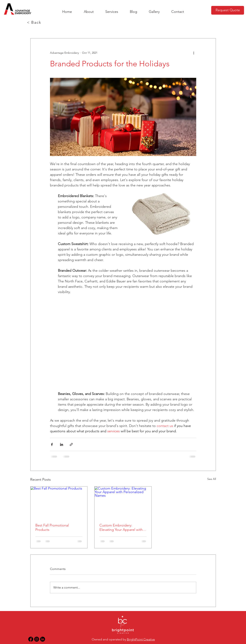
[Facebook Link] (31, 639)
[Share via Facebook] (52, 444)
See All (212, 479)
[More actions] (194, 53)
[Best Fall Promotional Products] (59, 503)
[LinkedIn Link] (43, 639)
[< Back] (35, 22)
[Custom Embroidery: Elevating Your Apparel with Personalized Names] (123, 503)
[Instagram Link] (37, 639)
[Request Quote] (228, 10)
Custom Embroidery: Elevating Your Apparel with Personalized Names (121, 527)
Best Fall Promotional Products (52, 527)
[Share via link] (71, 444)
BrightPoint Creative (141, 639)
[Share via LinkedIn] (62, 444)
